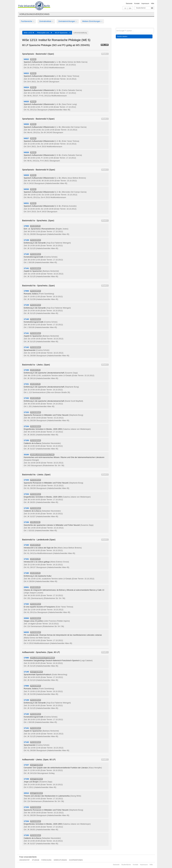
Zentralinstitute (46, 21)
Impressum (145, 3)
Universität (25, 860)
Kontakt (137, 3)
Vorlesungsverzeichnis (34, 14)
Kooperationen (76, 860)
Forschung (46, 860)
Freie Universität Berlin (28, 857)
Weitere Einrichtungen (92, 21)
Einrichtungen (60, 860)
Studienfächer (141, 8)
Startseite (129, 3)
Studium (36, 860)
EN (130, 8)
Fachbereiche (28, 21)
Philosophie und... (44, 33)
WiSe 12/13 (29, 33)
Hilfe (153, 3)
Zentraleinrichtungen (68, 21)
